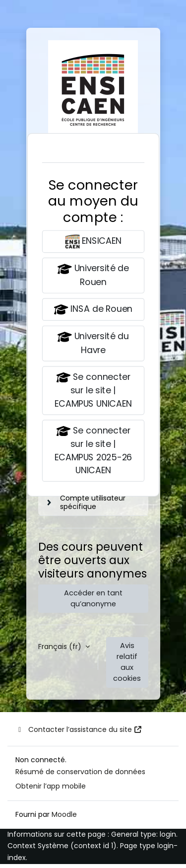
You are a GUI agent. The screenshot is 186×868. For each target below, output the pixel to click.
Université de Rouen (93, 275)
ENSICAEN (93, 242)
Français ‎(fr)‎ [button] (61, 647)
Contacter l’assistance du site (79, 729)
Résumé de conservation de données (80, 772)
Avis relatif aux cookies (127, 662)
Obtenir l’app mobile (51, 786)
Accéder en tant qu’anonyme (93, 598)
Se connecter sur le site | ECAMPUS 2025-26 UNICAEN (93, 450)
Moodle (64, 814)
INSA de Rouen (93, 310)
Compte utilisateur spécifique (93, 502)
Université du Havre (93, 343)
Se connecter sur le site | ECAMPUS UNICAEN (93, 390)
